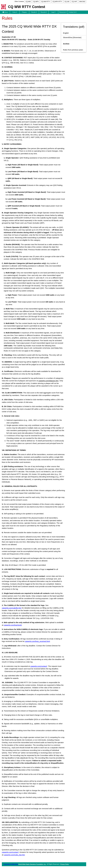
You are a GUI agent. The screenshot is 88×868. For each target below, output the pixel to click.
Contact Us (73, 12)
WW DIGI (82, 2)
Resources (63, 12)
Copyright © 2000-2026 (11, 864)
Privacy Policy (65, 864)
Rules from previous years (73, 50)
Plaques (24, 12)
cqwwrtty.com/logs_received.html (37, 641)
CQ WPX (36, 2)
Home (5, 12)
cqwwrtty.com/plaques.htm (48, 381)
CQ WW (28, 2)
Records (44, 12)
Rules (15, 12)
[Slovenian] (72, 37)
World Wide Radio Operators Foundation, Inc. (32, 864)
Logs (53, 12)
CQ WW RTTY (46, 2)
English (66, 33)
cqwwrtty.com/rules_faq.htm (14, 855)
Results (34, 12)
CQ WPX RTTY (57, 2)
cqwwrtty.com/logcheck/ (13, 625)
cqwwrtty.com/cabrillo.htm (12, 608)
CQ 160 (67, 2)
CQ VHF (74, 2)
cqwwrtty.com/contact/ (39, 666)
